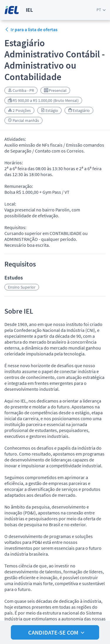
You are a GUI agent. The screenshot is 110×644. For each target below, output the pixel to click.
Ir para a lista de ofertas (31, 29)
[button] (101, 10)
